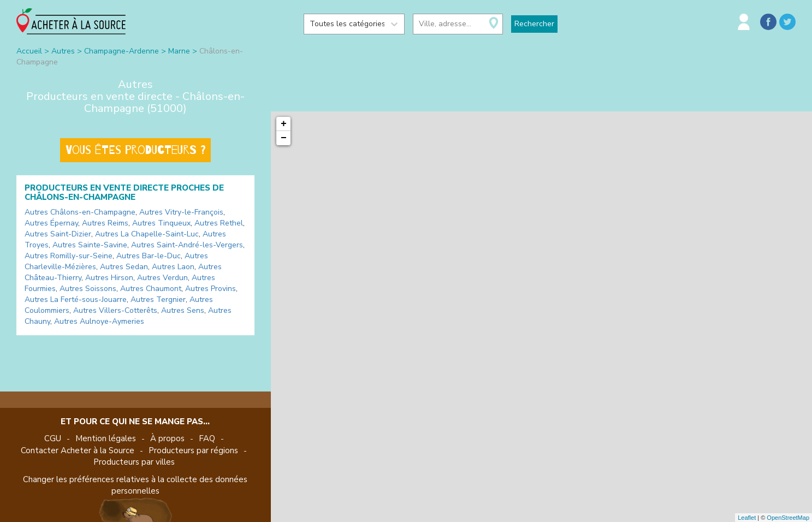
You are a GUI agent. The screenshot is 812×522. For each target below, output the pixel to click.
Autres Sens (183, 310)
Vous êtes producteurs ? (135, 150)
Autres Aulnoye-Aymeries (99, 321)
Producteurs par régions (193, 450)
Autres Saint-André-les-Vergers (187, 245)
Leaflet (747, 518)
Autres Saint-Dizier (58, 234)
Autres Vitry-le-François (181, 212)
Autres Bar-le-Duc (149, 256)
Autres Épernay (51, 223)
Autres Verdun (162, 278)
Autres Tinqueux (161, 223)
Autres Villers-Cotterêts (115, 310)
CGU (53, 438)
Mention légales (106, 438)
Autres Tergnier (158, 299)
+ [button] (284, 124)
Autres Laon (173, 267)
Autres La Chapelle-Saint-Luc (147, 234)
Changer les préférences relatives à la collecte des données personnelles (135, 485)
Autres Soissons (88, 289)
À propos (167, 438)
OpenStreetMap (788, 518)
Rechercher (534, 24)
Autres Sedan (124, 267)
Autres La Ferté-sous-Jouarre (76, 299)
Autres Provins (211, 289)
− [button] (284, 138)
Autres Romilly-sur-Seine (69, 256)
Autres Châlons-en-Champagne (80, 212)
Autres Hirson (109, 278)
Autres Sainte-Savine (90, 245)
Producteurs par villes (134, 462)
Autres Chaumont (151, 289)
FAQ (207, 438)
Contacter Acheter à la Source (78, 450)
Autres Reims (105, 223)
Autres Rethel (219, 223)
